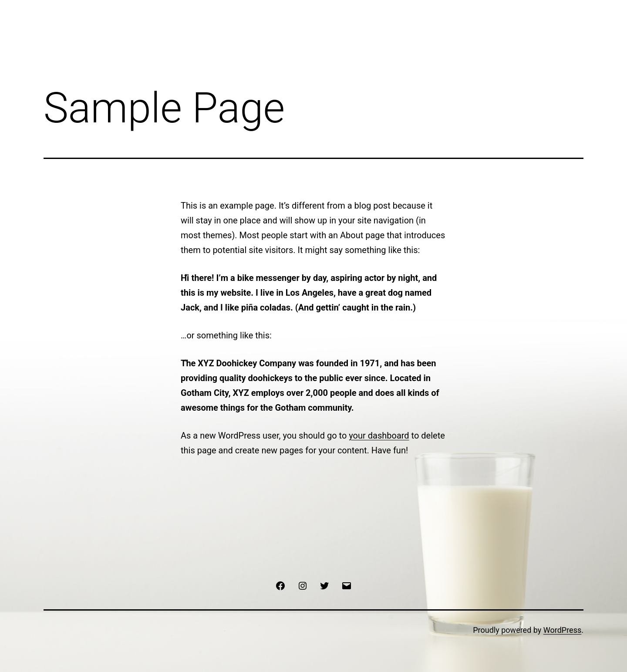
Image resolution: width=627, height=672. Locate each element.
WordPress (562, 630)
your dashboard (379, 436)
